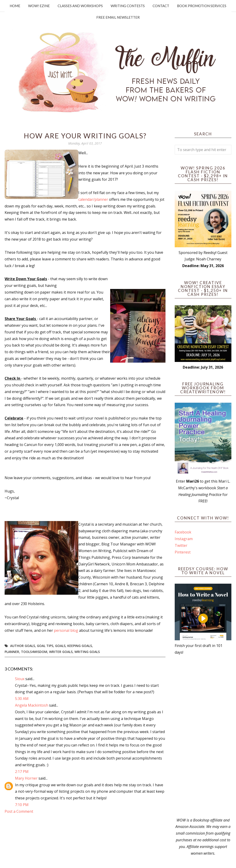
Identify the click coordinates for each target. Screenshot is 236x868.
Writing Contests (128, 6)
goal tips (45, 646)
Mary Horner (26, 778)
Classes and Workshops (80, 6)
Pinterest (183, 552)
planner (12, 652)
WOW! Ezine (39, 6)
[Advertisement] (203, 736)
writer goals (61, 652)
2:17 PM (22, 772)
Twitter (181, 545)
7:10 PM (22, 805)
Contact (161, 6)
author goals (23, 646)
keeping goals (80, 646)
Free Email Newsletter (118, 17)
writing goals (87, 652)
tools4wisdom (34, 652)
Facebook (183, 532)
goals (60, 646)
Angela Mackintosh (32, 705)
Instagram (184, 539)
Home (15, 6)
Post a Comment (19, 811)
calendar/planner (94, 199)
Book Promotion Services (202, 6)
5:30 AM (22, 699)
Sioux (20, 679)
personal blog (66, 630)
